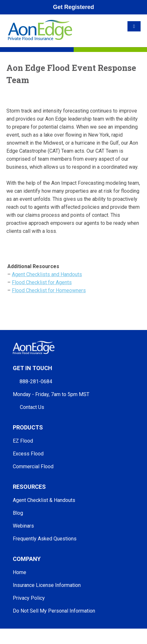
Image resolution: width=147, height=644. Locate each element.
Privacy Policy (29, 598)
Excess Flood (28, 454)
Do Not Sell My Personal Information (54, 611)
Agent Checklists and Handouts (47, 274)
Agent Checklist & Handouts (44, 500)
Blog (18, 513)
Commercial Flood (33, 466)
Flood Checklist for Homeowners (49, 290)
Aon (64, 631)
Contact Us (32, 407)
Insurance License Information (47, 585)
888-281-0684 (36, 381)
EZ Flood (23, 441)
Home (20, 572)
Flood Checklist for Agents (42, 282)
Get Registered (73, 7)
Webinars (23, 526)
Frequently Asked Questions (45, 539)
